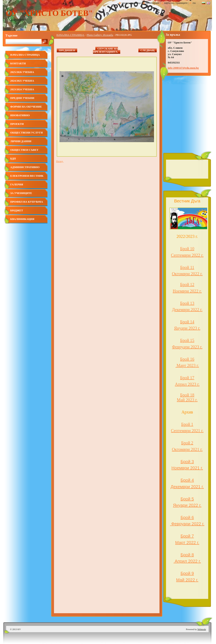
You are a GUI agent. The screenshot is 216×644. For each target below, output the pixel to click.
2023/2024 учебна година (22, 91)
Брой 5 (187, 499)
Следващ (148, 50)
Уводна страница (131, 3)
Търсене (11, 35)
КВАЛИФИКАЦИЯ (22, 219)
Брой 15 (187, 340)
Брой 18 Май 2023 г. (187, 397)
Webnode (202, 629)
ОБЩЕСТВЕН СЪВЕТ (24, 150)
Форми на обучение (26, 107)
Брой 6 (187, 517)
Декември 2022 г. (187, 310)
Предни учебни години (22, 100)
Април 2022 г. (187, 561)
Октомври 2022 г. (187, 274)
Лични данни (21, 141)
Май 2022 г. (187, 580)
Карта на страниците (176, 3)
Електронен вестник (27, 176)
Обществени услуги (27, 133)
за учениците (21, 193)
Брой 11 (187, 267)
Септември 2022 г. (187, 255)
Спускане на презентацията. (105, 50)
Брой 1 (187, 424)
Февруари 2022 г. (187, 524)
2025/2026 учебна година (22, 74)
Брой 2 (187, 443)
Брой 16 (187, 359)
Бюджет (17, 210)
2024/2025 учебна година (22, 82)
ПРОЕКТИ (17, 124)
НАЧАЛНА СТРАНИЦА (71, 35)
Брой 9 (187, 573)
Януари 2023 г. (187, 328)
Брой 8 (187, 555)
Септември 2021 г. (187, 431)
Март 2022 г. (187, 543)
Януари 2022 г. (187, 505)
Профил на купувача (27, 202)
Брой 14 (187, 322)
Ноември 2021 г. (187, 468)
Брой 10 (187, 249)
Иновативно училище (20, 117)
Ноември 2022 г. (187, 291)
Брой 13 (187, 303)
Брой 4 (187, 480)
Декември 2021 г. (187, 487)
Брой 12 (187, 284)
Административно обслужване (25, 169)
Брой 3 (187, 462)
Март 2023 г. (187, 365)
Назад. (60, 161)
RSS (194, 3)
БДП (13, 159)
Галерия (17, 185)
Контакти (18, 63)
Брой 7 (187, 536)
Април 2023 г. (187, 384)
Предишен (67, 50)
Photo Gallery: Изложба (100, 35)
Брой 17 (187, 378)
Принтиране (153, 3)
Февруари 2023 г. (187, 347)
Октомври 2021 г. (187, 449)
